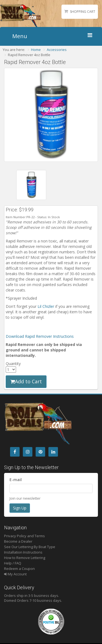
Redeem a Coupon (19, 569)
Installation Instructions (23, 552)
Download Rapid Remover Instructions (40, 336)
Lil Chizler (46, 306)
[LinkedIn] (53, 452)
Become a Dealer (18, 541)
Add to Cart (26, 381)
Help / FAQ (13, 563)
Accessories (57, 50)
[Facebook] (15, 452)
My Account (15, 574)
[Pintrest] (40, 452)
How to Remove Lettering (25, 558)
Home (36, 50)
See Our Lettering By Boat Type (30, 547)
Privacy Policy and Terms (24, 536)
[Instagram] (28, 452)
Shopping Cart (83, 12)
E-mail (16, 480)
